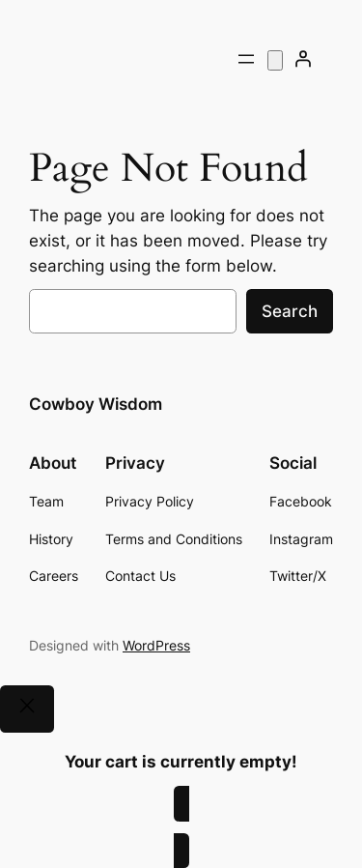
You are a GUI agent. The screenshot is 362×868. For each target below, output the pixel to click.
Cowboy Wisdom (96, 404)
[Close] (27, 709)
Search (290, 311)
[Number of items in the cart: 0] (275, 60)
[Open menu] (246, 59)
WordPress (156, 645)
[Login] (303, 59)
